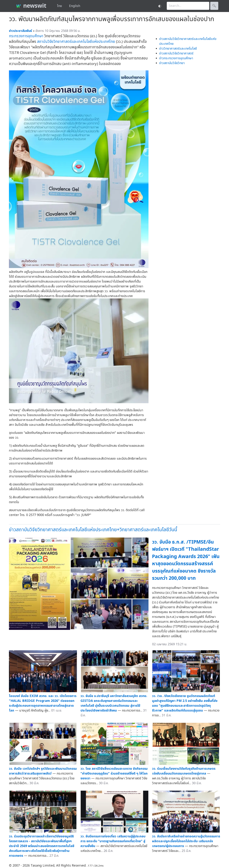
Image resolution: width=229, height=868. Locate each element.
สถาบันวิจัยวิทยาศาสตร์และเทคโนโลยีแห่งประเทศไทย (76, 42)
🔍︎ (214, 6)
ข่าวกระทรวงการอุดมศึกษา (176, 58)
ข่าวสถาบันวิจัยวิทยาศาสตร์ (176, 53)
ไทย (59, 6)
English (75, 6)
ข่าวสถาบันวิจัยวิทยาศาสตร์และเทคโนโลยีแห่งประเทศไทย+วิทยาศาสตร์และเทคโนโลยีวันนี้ (93, 530)
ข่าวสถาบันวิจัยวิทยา (172, 63)
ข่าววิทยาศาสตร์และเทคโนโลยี (178, 49)
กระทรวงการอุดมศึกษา (26, 36)
